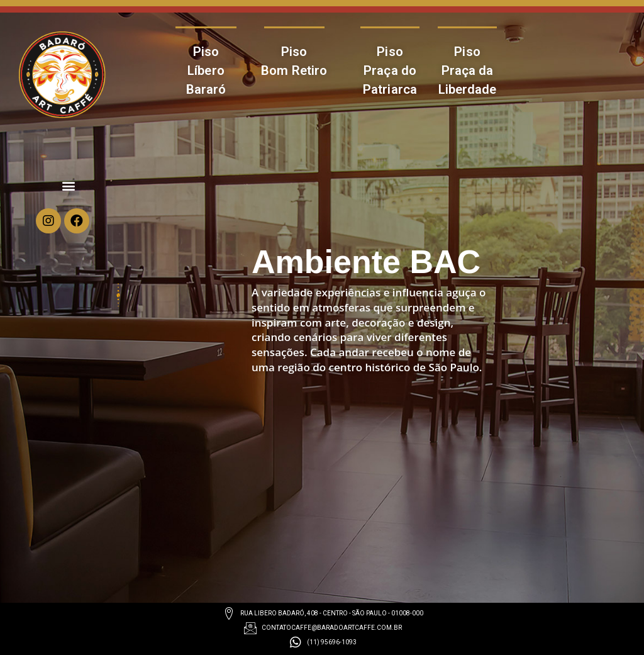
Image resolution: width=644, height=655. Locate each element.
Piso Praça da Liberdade (467, 70)
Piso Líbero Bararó (206, 70)
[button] (69, 185)
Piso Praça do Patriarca (390, 70)
